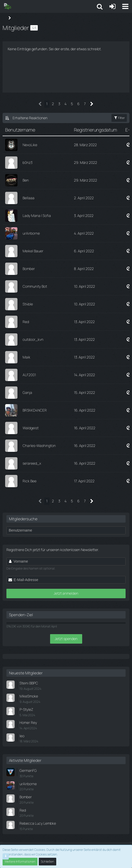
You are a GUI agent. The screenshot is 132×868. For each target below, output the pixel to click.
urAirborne (31, 233)
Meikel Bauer (33, 251)
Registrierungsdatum (96, 130)
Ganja (27, 392)
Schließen (48, 861)
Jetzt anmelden (66, 593)
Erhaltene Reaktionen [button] (30, 118)
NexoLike (30, 145)
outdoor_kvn (33, 339)
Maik (26, 357)
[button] (125, 6)
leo (22, 736)
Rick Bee (30, 481)
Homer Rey (28, 722)
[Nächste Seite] (92, 104)
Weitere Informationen (20, 861)
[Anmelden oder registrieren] (112, 6)
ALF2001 (29, 375)
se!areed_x (32, 463)
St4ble (28, 304)
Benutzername (20, 130)
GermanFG (28, 770)
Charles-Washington (39, 446)
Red (26, 322)
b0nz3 (27, 162)
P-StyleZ (26, 709)
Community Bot (35, 286)
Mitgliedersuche (23, 519)
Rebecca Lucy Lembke (38, 823)
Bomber (29, 269)
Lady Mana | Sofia (37, 216)
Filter (119, 118)
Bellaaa (29, 198)
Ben (26, 180)
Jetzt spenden (66, 639)
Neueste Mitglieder (26, 673)
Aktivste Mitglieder (25, 760)
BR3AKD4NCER (35, 410)
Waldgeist (31, 428)
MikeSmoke (29, 696)
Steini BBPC (29, 683)
